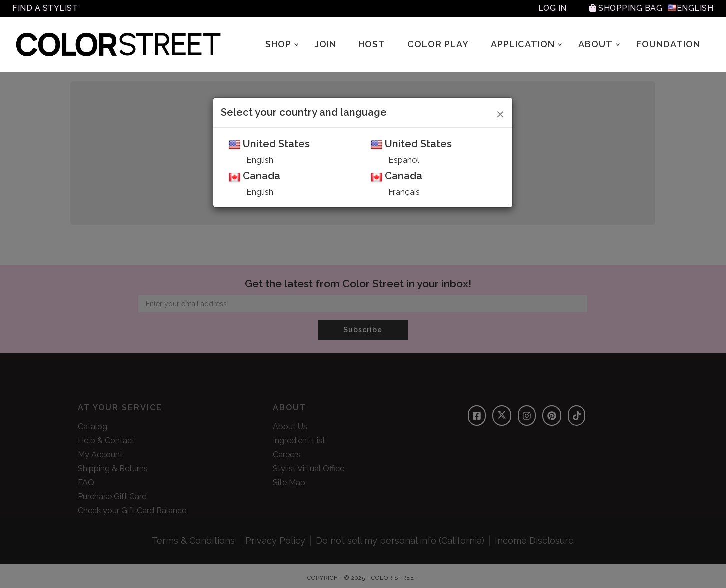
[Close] (501, 113)
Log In (553, 8)
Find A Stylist (45, 8)
